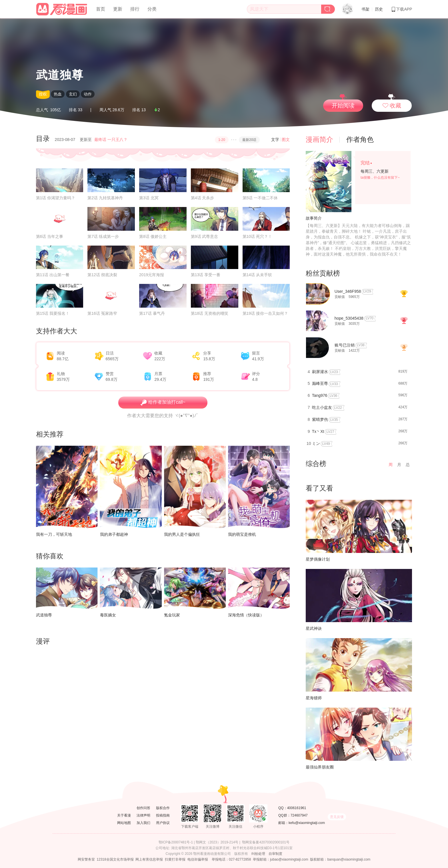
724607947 (299, 815)
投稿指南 (163, 815)
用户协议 (163, 823)
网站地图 (124, 823)
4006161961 (297, 808)
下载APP (401, 9)
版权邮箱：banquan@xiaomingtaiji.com (340, 859)
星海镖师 (314, 698)
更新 (118, 9)
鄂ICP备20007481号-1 (176, 842)
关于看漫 (124, 815)
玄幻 (73, 94)
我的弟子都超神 (114, 534)
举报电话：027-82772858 (231, 859)
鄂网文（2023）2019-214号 (217, 842)
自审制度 (275, 854)
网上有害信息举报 (149, 859)
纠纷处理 (258, 854)
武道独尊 (44, 615)
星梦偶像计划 (318, 559)
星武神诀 (314, 628)
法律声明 (143, 815)
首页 (101, 9)
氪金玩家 (172, 615)
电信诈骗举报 (198, 859)
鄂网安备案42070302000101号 (266, 842)
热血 (58, 94)
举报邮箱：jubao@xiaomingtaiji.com (281, 859)
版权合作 (163, 808)
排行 (135, 9)
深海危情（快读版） (246, 615)
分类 (152, 9)
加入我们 (143, 823)
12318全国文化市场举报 (115, 859)
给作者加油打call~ (163, 403)
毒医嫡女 (108, 615)
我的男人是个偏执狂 (182, 534)
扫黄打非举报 (175, 859)
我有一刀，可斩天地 (54, 534)
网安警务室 (86, 859)
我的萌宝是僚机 (242, 534)
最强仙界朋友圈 (320, 767)
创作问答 (143, 808)
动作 (88, 94)
